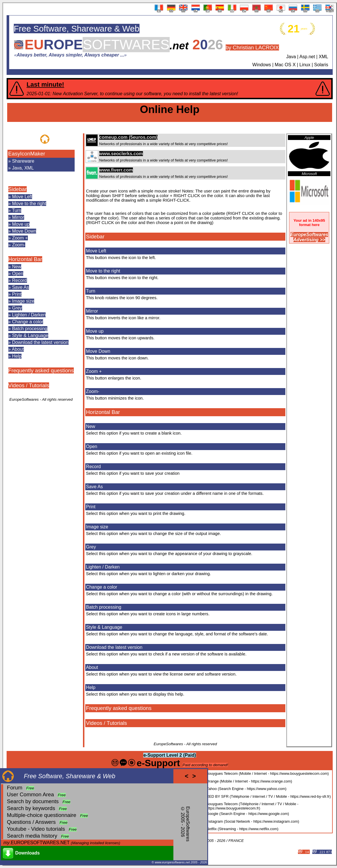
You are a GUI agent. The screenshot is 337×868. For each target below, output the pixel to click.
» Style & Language (28, 335)
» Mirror (16, 217)
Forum (15, 788)
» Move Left (20, 197)
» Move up (19, 224)
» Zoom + (18, 238)
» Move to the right (27, 204)
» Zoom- (17, 245)
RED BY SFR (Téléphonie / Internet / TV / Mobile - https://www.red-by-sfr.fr (268, 796)
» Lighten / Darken (27, 315)
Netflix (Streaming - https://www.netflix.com (242, 829)
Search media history (32, 836)
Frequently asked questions (41, 370)
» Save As (19, 287)
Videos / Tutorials (29, 385)
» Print (15, 294)
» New (15, 267)
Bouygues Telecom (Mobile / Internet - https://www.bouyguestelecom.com (267, 773)
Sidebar (18, 189)
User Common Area (30, 794)
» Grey (15, 308)
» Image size (21, 301)
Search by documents (33, 801)
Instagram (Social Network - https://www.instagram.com (252, 821)
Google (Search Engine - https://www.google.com (247, 814)
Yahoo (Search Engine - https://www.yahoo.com (246, 789)
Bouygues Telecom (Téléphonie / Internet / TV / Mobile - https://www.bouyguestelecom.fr (252, 806)
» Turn (15, 210)
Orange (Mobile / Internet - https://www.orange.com (249, 781)
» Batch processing (28, 329)
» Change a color (26, 322)
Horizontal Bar (25, 259)
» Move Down (22, 231)
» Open (16, 274)
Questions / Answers (31, 822)
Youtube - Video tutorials (36, 829)
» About (16, 349)
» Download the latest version (38, 342)
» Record (18, 280)
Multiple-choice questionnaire (42, 815)
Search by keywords (31, 808)
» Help (15, 356)
